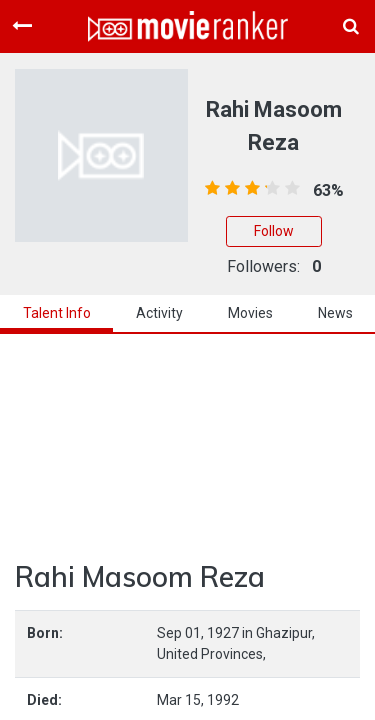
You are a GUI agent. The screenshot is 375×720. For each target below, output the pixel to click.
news (335, 313)
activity (159, 313)
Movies (250, 313)
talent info (57, 313)
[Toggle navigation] (22, 26)
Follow (274, 231)
